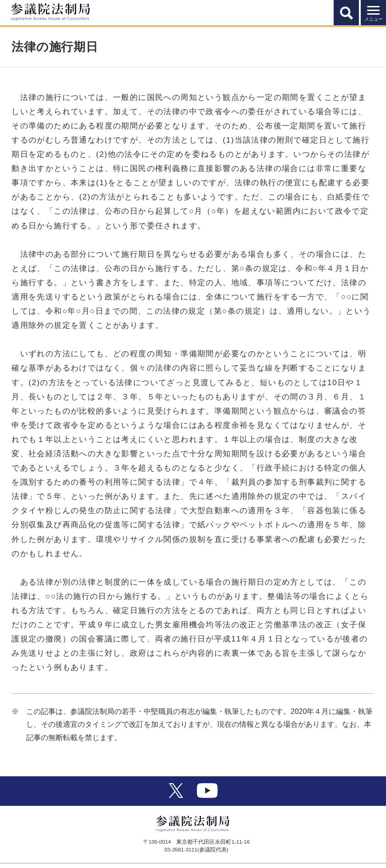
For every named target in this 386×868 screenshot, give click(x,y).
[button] (346, 13)
